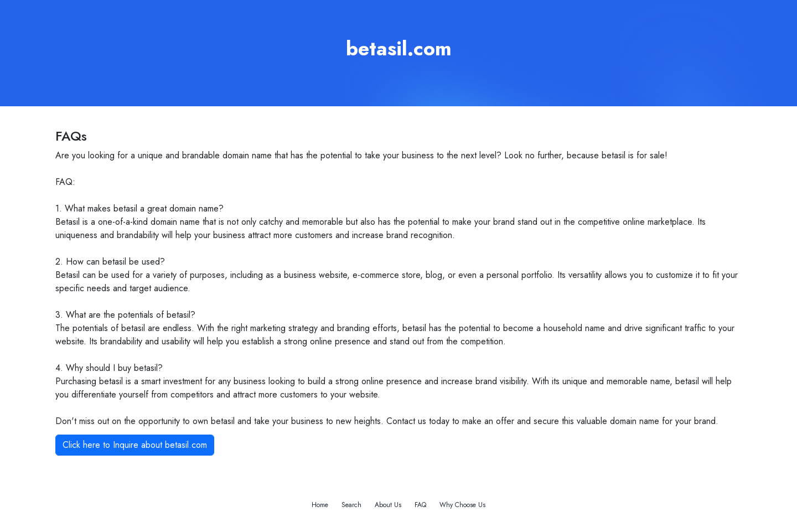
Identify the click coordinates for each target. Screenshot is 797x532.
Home (320, 505)
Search (351, 505)
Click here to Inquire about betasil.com (135, 445)
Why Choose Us (462, 505)
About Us (388, 505)
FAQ (420, 505)
